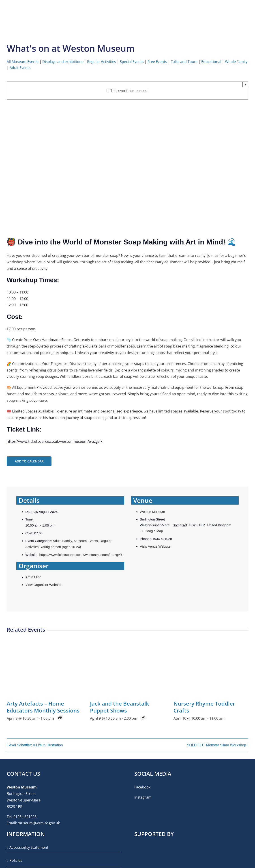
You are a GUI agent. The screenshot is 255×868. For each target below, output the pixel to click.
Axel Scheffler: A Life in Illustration (36, 745)
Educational (211, 62)
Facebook (142, 787)
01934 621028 (25, 817)
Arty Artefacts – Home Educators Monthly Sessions (43, 707)
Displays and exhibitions (63, 62)
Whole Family (236, 62)
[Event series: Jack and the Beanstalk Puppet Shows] (143, 718)
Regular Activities (102, 62)
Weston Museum (152, 512)
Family (67, 541)
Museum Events (86, 541)
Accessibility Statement (29, 847)
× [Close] (245, 84)
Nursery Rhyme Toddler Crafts (204, 707)
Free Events (157, 62)
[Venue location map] (185, 576)
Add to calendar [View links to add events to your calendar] (29, 461)
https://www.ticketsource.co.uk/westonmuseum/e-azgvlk (55, 441)
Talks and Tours (184, 62)
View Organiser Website (43, 585)
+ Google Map (152, 531)
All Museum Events (23, 62)
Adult (57, 541)
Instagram (143, 797)
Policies (16, 860)
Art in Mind (33, 577)
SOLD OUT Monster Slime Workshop (216, 745)
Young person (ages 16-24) (61, 547)
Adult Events (20, 68)
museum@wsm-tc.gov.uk (39, 823)
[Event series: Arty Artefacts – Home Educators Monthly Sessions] (60, 718)
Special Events (132, 62)
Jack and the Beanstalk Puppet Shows (120, 707)
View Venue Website (155, 546)
